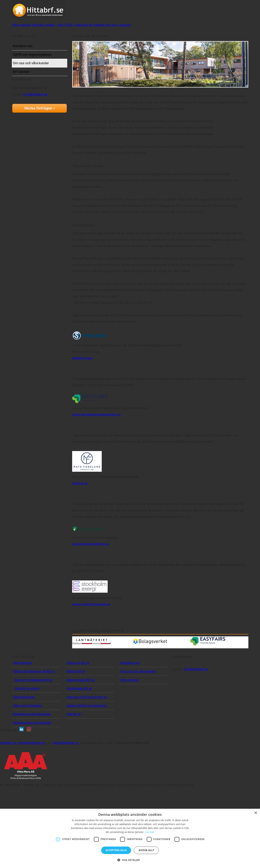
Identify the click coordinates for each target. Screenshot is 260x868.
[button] (130, 860)
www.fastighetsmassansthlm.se (102, 419)
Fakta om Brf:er (78, 690)
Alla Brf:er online (27, 716)
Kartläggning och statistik (32, 750)
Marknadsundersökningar (32, 741)
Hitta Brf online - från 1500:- (126, 13)
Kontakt (188, 13)
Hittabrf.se (64, 788)
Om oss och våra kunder (37, 69)
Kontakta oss (29, 52)
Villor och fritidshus (27, 733)
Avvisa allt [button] (146, 850)
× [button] (256, 813)
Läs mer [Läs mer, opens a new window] (150, 832)
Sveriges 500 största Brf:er (87, 724)
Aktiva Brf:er (76, 698)
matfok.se (86, 488)
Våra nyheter (129, 707)
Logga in (228, 13)
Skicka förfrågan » (40, 126)
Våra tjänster (86, 13)
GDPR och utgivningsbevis (38, 61)
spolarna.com (88, 363)
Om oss (208, 13)
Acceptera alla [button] (116, 850)
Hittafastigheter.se (87, 788)
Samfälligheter (24, 724)
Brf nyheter (27, 78)
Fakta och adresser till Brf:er (34, 698)
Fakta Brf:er (166, 13)
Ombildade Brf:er (79, 716)
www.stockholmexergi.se (97, 609)
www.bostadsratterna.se (97, 549)
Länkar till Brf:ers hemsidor (87, 733)
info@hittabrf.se (41, 112)
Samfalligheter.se (121, 788)
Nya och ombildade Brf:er (34, 707)
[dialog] (130, 838)
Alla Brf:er (74, 741)
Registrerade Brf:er (81, 707)
